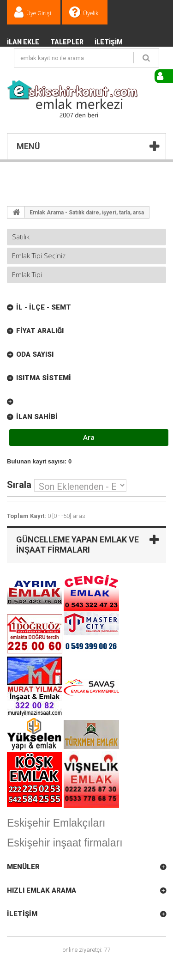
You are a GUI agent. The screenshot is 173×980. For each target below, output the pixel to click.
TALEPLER (67, 42)
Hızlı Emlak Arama (42, 890)
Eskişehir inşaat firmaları (65, 843)
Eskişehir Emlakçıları (56, 823)
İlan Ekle (23, 42)
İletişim (109, 42)
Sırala (19, 484)
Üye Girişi (39, 13)
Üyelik (91, 13)
